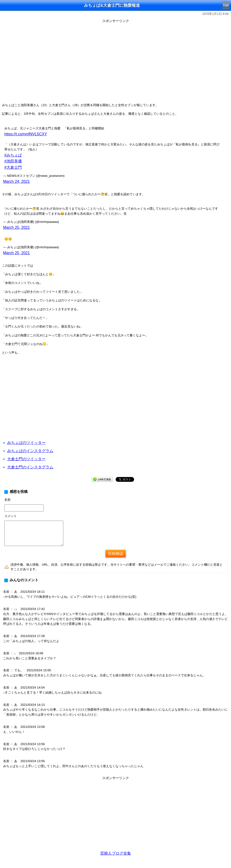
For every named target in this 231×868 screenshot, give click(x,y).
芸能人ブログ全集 (116, 853)
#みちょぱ (13, 155)
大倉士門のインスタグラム (30, 467)
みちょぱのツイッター (26, 443)
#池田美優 (13, 161)
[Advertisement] (115, 403)
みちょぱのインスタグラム (30, 451)
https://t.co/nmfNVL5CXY (26, 134)
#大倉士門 (13, 167)
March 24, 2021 (16, 181)
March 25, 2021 (16, 227)
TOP (226, 6)
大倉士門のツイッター (26, 459)
